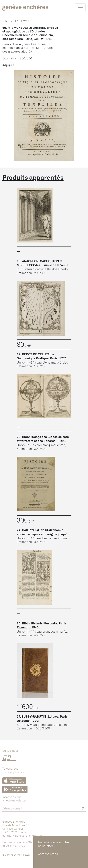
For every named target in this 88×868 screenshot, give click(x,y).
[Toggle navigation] (80, 7)
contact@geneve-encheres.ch (22, 836)
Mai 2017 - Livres (16, 21)
